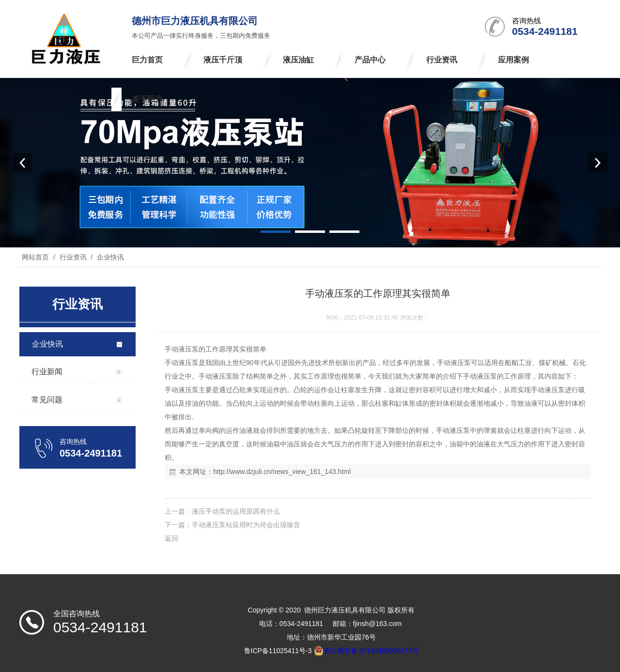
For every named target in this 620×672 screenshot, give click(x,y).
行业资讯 (73, 257)
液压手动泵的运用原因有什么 (236, 511)
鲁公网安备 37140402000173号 (366, 651)
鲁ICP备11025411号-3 (278, 651)
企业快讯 (109, 257)
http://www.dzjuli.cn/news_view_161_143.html (282, 472)
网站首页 (35, 257)
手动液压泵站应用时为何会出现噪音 (246, 525)
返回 (171, 538)
